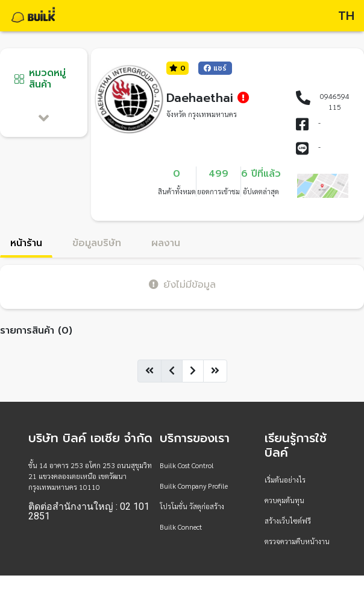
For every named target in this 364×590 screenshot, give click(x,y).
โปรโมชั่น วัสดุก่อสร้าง (192, 506)
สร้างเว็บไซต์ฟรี (288, 521)
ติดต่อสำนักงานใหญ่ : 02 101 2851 (89, 512)
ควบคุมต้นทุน (284, 500)
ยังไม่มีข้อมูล (182, 284)
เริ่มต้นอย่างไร (285, 480)
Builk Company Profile (194, 486)
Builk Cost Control (187, 465)
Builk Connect (181, 527)
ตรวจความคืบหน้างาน (297, 541)
